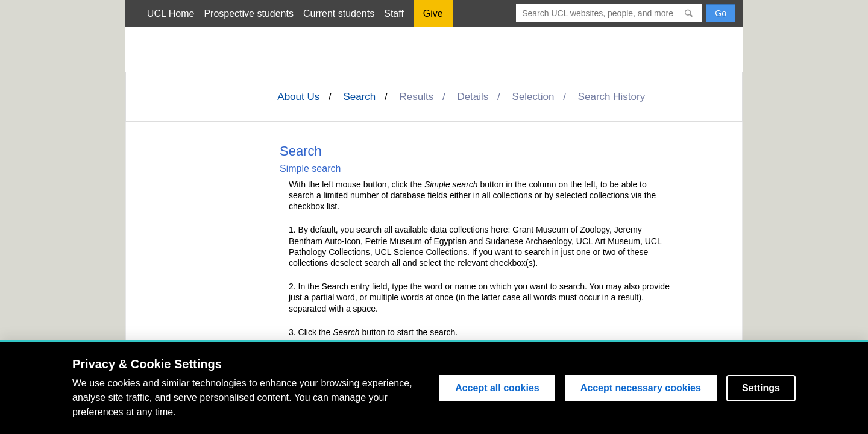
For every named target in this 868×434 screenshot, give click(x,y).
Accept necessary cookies (641, 388)
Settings (761, 388)
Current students (339, 14)
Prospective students (249, 14)
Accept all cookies (497, 388)
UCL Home (171, 14)
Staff (394, 14)
